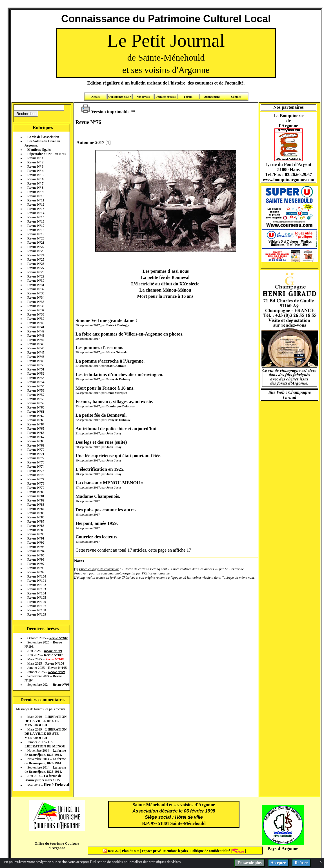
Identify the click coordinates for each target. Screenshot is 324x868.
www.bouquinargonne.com (288, 180)
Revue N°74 (36, 467)
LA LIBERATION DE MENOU (45, 744)
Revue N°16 (36, 221)
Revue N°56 (36, 390)
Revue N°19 (36, 234)
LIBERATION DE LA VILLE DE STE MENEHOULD (46, 721)
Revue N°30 (36, 281)
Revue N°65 (36, 429)
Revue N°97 (36, 564)
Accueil (96, 97)
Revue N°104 (37, 593)
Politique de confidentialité (210, 851)
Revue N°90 (36, 534)
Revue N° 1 (35, 158)
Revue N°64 (36, 424)
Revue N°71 (36, 454)
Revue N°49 (36, 361)
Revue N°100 (37, 576)
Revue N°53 (36, 378)
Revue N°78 (36, 483)
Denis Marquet (116, 393)
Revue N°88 (36, 526)
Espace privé (151, 851)
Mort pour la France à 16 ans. (105, 388)
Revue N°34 (36, 298)
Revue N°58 (36, 399)
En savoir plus (249, 863)
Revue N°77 (36, 479)
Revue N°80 (36, 492)
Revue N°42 (36, 331)
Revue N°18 (36, 230)
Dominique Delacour (120, 406)
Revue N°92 (36, 543)
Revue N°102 (37, 585)
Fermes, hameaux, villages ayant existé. (114, 402)
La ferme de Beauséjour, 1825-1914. (45, 753)
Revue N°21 (36, 243)
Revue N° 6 (35, 179)
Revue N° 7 (35, 183)
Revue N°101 (37, 581)
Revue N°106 (37, 602)
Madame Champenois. (98, 496)
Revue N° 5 (35, 175)
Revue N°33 (36, 293)
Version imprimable (105, 112)
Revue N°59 (36, 403)
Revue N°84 (36, 509)
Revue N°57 (36, 395)
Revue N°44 (36, 340)
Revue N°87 (36, 521)
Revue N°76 (36, 475)
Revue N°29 (36, 276)
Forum (188, 97)
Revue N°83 (36, 505)
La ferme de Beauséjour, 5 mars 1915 (43, 778)
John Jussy (114, 433)
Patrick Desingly (117, 325)
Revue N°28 (36, 272)
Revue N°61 (36, 412)
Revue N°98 (36, 568)
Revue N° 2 (35, 162)
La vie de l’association (43, 137)
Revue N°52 (36, 374)
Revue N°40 (36, 323)
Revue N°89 (36, 530)
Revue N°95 (36, 555)
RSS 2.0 (111, 851)
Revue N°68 (36, 441)
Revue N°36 (36, 306)
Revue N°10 (36, 196)
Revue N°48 (36, 357)
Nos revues (143, 97)
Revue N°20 (36, 238)
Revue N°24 (36, 255)
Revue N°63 (36, 420)
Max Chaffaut (116, 366)
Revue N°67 (36, 437)
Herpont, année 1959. (97, 523)
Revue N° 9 (35, 192)
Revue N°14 (36, 213)
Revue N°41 (36, 327)
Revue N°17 (36, 226)
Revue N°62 (36, 416)
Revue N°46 (36, 348)
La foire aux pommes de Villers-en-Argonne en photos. (129, 334)
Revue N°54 (36, 382)
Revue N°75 (36, 471)
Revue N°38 (36, 314)
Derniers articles (166, 97)
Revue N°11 (36, 200)
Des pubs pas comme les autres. (106, 510)
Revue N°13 (36, 209)
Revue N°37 (36, 310)
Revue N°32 (36, 289)
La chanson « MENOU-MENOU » (110, 483)
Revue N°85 (36, 513)
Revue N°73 (36, 462)
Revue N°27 (36, 268)
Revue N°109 (37, 614)
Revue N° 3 (35, 167)
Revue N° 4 (35, 171)
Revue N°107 (37, 606)
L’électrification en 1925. (100, 469)
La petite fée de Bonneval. (101, 415)
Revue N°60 (36, 407)
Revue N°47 (36, 352)
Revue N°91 (36, 538)
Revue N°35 (36, 302)
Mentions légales (39, 150)
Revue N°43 (36, 336)
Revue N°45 (36, 344)
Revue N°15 (36, 217)
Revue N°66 (36, 433)
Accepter (278, 863)
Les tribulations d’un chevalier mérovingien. (119, 375)
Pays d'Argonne (283, 848)
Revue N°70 (36, 450)
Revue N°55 (36, 386)
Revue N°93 (36, 547)
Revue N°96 (36, 560)
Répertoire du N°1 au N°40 (47, 154)
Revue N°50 (36, 365)
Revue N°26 (36, 264)
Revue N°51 (36, 369)
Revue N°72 (36, 458)
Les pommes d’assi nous (99, 348)
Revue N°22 (36, 247)
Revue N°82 (36, 500)
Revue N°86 (36, 517)
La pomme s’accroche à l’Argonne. (110, 361)
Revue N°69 (36, 445)
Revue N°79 (36, 488)
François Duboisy (118, 379)
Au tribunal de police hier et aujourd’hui (116, 429)
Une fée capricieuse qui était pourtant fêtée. (118, 456)
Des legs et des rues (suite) (101, 442)
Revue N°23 (36, 251)
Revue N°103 (37, 589)
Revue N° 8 (35, 188)
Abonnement (212, 97)
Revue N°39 (36, 319)
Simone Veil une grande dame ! (106, 320)
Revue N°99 (36, 572)
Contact (236, 97)
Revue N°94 (36, 551)
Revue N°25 (36, 259)
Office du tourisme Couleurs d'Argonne (57, 846)
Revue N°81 (36, 496)
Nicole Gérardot (117, 352)
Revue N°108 (37, 610)
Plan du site (131, 851)
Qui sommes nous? (119, 97)
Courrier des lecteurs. (97, 537)
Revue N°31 (36, 285)
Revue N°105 (37, 598)
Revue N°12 (36, 205)
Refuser (301, 863)
